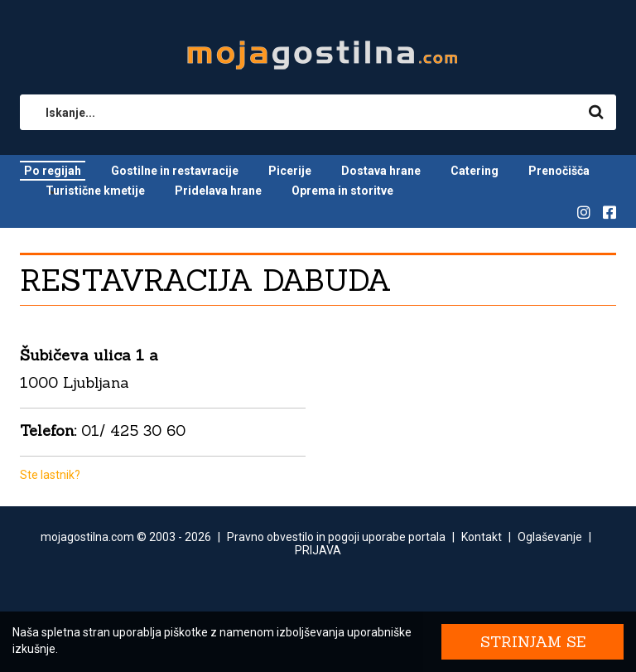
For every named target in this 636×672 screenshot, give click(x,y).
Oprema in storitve (342, 191)
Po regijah (53, 171)
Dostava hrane (381, 171)
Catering (475, 171)
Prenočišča (559, 171)
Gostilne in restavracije (175, 171)
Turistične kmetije (95, 191)
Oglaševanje (550, 537)
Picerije (290, 171)
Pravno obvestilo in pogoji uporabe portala (336, 537)
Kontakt (482, 537)
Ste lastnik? (50, 475)
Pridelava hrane (218, 191)
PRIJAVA (318, 550)
